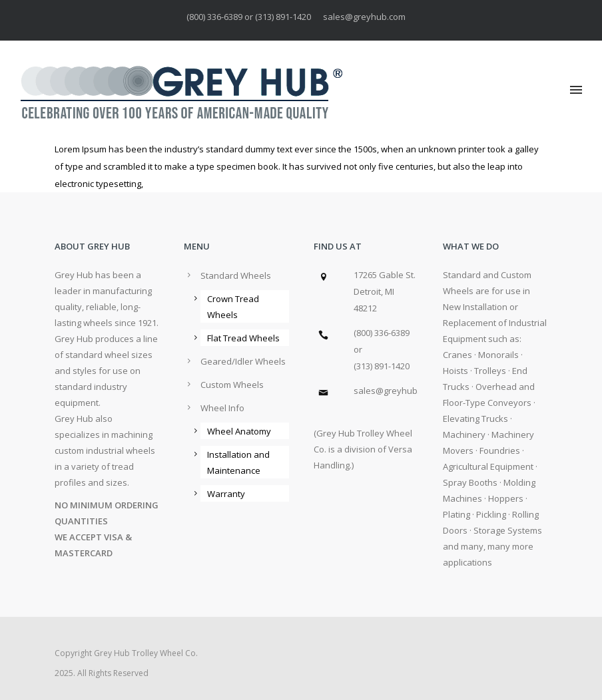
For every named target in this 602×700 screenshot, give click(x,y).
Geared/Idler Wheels (243, 361)
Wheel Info (222, 408)
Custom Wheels (232, 385)
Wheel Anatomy (239, 431)
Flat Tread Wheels (243, 338)
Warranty (226, 494)
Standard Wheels (236, 275)
